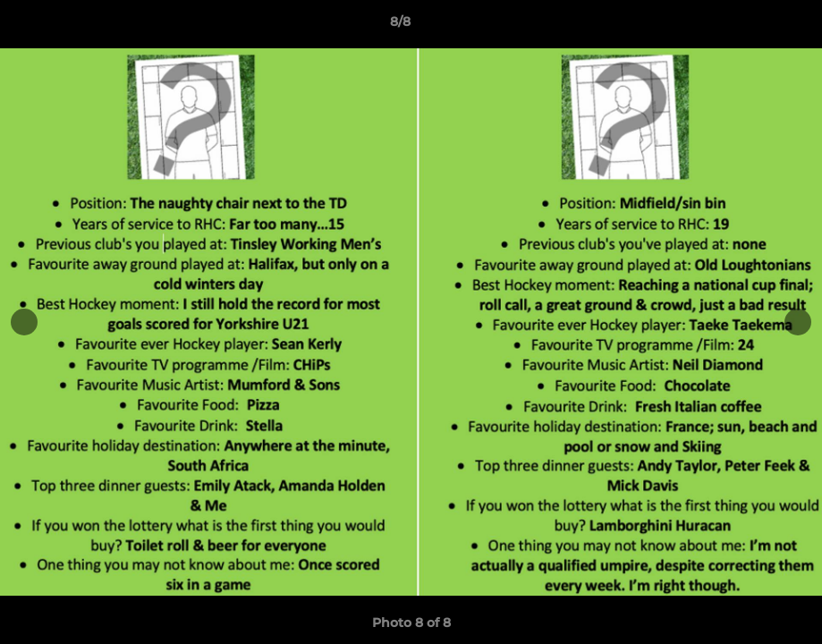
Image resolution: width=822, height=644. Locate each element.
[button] (747, 26)
